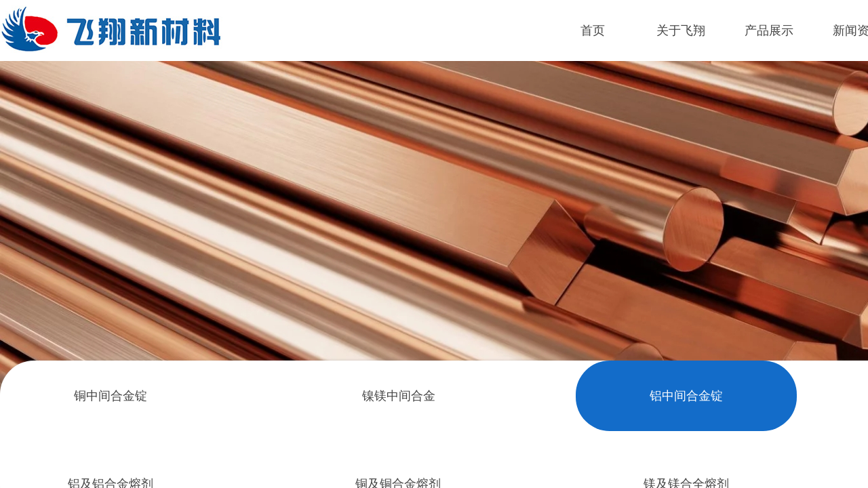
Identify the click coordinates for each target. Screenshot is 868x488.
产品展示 (769, 30)
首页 (593, 30)
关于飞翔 (681, 30)
